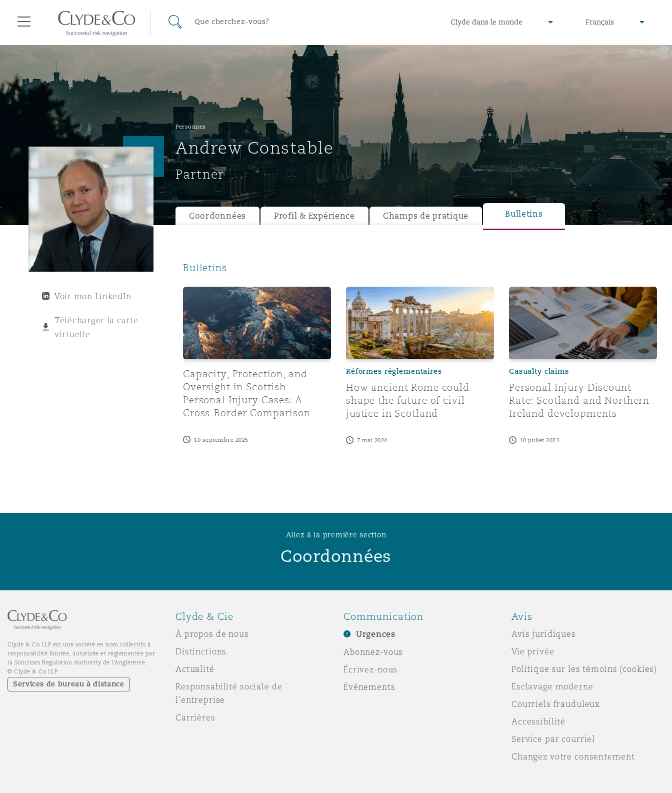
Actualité (195, 669)
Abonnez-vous (373, 652)
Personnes (191, 127)
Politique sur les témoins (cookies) (584, 669)
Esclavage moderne (552, 686)
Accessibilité (538, 721)
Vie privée (533, 651)
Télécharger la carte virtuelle (96, 327)
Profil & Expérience (314, 216)
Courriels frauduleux (556, 704)
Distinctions (201, 651)
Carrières (195, 717)
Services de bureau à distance (69, 684)
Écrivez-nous (370, 669)
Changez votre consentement (573, 756)
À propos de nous (212, 634)
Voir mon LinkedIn (93, 296)
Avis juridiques (544, 634)
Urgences (376, 634)
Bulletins (524, 214)
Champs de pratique (426, 216)
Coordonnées (217, 216)
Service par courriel (553, 739)
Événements (369, 687)
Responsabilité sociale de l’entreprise (229, 693)
